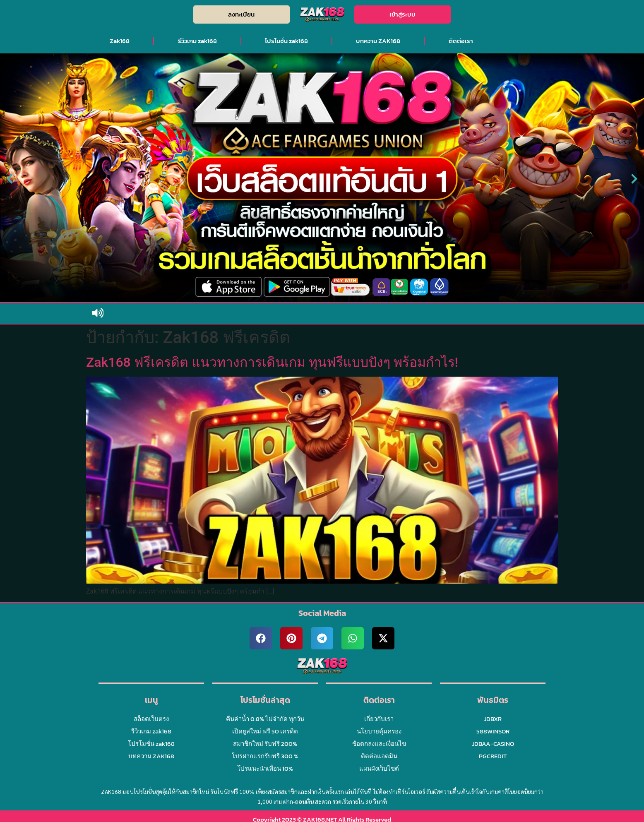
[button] (10, 179)
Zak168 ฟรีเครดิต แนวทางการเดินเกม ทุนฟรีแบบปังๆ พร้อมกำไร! (272, 362)
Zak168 (120, 41)
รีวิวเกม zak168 (197, 41)
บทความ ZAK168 (378, 41)
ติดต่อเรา (461, 41)
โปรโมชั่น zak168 (286, 41)
